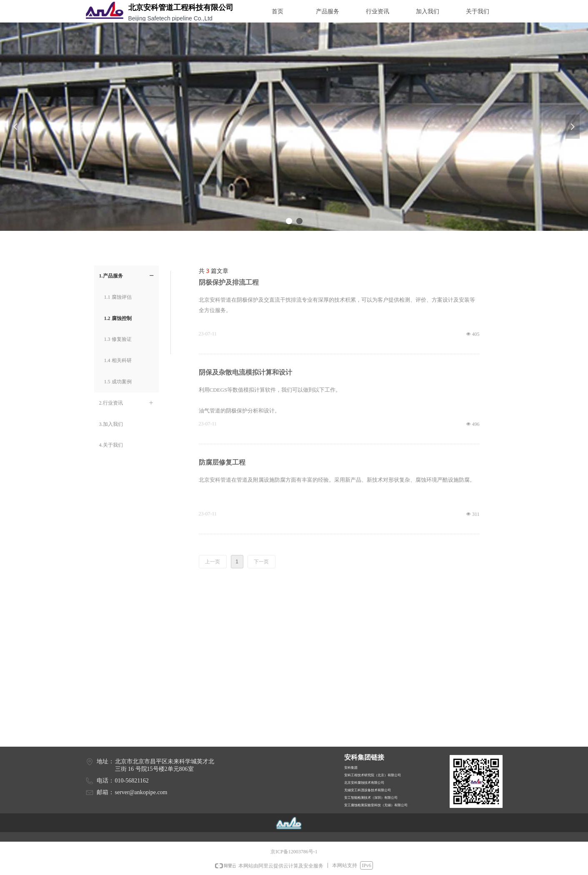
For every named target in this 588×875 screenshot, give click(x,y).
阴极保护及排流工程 (229, 282)
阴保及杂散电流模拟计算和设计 (245, 372)
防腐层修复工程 (222, 462)
